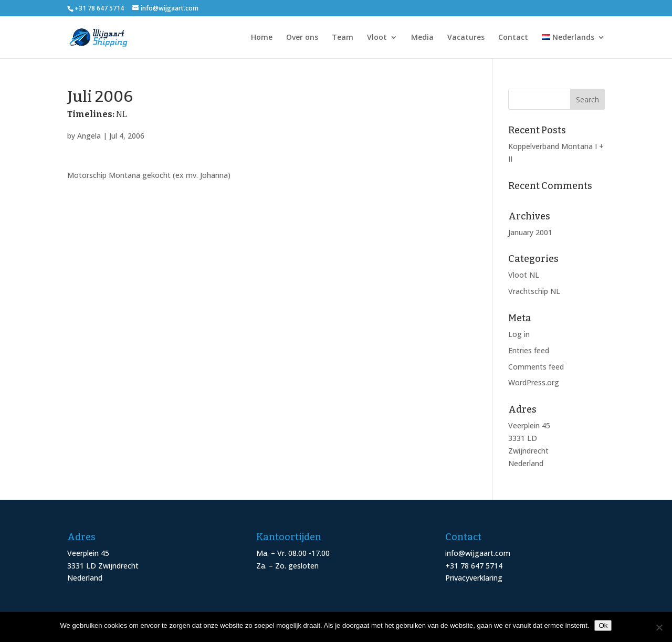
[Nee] (659, 627)
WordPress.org (534, 382)
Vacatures (466, 38)
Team (343, 38)
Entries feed (529, 350)
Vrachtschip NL (534, 291)
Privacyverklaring (474, 578)
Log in (519, 334)
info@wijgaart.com (478, 553)
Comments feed (536, 367)
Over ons (302, 38)
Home (262, 38)
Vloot (377, 38)
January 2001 (530, 232)
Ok (603, 625)
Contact (513, 38)
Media (422, 38)
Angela (89, 136)
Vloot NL (524, 275)
